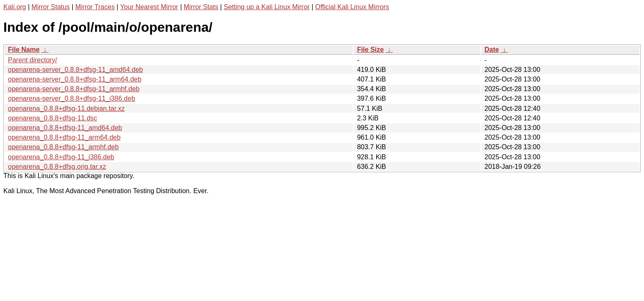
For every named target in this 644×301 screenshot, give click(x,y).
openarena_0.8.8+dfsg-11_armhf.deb (63, 147)
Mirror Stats (201, 7)
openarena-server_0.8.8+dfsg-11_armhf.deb (74, 89)
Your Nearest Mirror (149, 7)
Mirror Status (51, 7)
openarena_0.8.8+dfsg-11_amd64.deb (65, 128)
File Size (370, 50)
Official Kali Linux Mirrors (352, 7)
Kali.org (15, 7)
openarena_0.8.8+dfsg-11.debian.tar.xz (66, 108)
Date (492, 50)
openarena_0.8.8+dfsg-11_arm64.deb (64, 137)
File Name (24, 50)
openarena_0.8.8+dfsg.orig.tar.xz (57, 167)
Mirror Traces (95, 7)
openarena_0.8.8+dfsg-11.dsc (53, 118)
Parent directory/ (32, 60)
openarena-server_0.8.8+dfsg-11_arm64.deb (75, 79)
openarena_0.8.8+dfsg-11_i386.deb (61, 157)
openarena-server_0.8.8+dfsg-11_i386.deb (72, 98)
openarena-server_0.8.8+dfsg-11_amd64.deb (75, 70)
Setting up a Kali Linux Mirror (267, 7)
